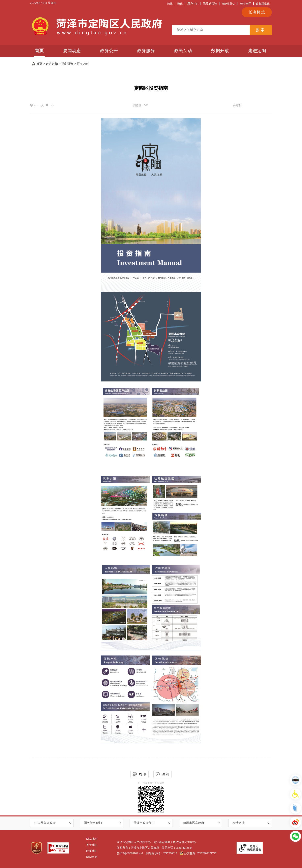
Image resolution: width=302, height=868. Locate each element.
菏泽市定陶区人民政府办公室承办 (175, 842)
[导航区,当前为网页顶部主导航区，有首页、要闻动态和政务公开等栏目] (151, 51)
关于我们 (92, 845)
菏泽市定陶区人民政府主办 (134, 842)
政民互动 (183, 51)
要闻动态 (72, 51)
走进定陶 (257, 51)
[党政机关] (37, 848)
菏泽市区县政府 (194, 823)
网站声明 (92, 857)
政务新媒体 (263, 4)
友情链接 (239, 823)
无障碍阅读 (210, 4)
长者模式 (257, 12)
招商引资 (67, 64)
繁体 (180, 4)
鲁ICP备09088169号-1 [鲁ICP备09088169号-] (130, 853)
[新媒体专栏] (295, 836)
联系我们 (92, 851)
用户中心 (193, 4)
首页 (39, 51)
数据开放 (220, 51)
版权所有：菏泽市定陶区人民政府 (138, 848)
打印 (143, 774)
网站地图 (92, 839)
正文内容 (83, 64)
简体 (170, 4)
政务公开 (109, 51)
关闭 (165, 774)
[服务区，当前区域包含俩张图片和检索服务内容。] (151, 27)
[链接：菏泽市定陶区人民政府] (96, 26)
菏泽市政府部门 (144, 823)
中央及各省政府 (45, 823)
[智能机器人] (295, 780)
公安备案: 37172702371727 (198, 853)
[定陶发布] (295, 822)
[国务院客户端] (295, 808)
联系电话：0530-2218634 (177, 848)
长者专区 (246, 4)
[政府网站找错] (58, 848)
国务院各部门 (93, 823)
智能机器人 (229, 4)
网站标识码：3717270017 (161, 853)
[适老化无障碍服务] (250, 848)
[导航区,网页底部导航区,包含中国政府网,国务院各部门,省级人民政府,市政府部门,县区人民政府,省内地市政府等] (151, 823)
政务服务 (146, 51)
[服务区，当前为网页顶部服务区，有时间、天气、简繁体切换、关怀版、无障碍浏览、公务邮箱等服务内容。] (151, 4)
